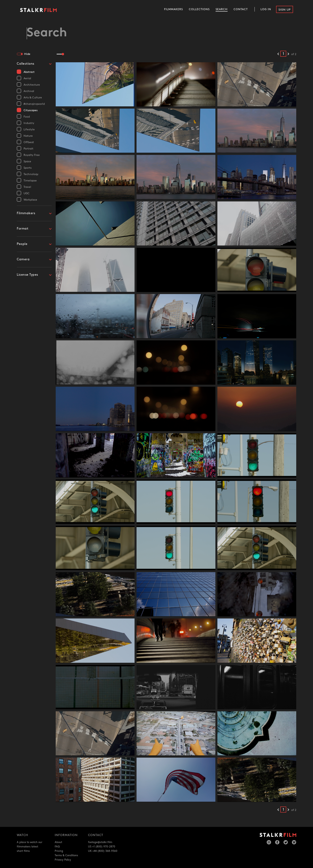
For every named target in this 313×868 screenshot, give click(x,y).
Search (222, 9)
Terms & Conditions (66, 855)
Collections (199, 9)
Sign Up (285, 10)
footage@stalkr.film (100, 842)
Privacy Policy (63, 860)
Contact (241, 9)
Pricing (59, 851)
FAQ (57, 847)
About (58, 842)
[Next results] (288, 54)
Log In (266, 9)
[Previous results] (278, 54)
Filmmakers (173, 9)
